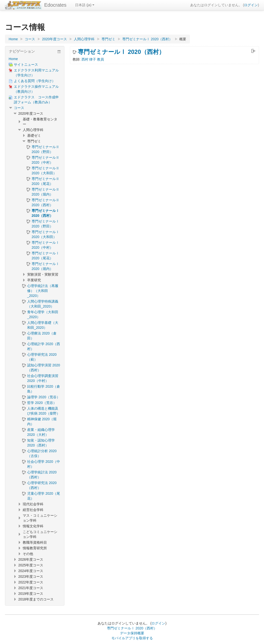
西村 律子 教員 (93, 59)
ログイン (251, 5)
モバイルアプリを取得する (132, 638)
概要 (183, 39)
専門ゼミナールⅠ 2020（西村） (121, 52)
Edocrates (55, 5)
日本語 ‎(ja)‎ (85, 5)
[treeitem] (35, 59)
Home (13, 59)
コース (19, 108)
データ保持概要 (132, 633)
